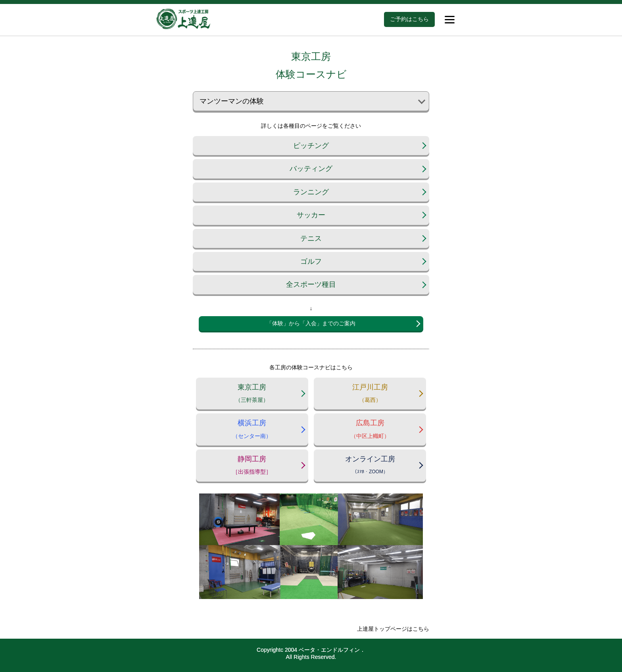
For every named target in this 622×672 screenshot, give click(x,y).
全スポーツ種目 (311, 284)
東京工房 (252, 395)
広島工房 (370, 431)
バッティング (311, 169)
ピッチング (311, 146)
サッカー (311, 215)
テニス (311, 238)
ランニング (311, 192)
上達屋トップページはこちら (393, 629)
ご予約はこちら (409, 19)
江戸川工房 (370, 395)
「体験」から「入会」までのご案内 (311, 323)
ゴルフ (311, 261)
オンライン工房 (370, 467)
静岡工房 (252, 467)
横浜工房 (252, 431)
